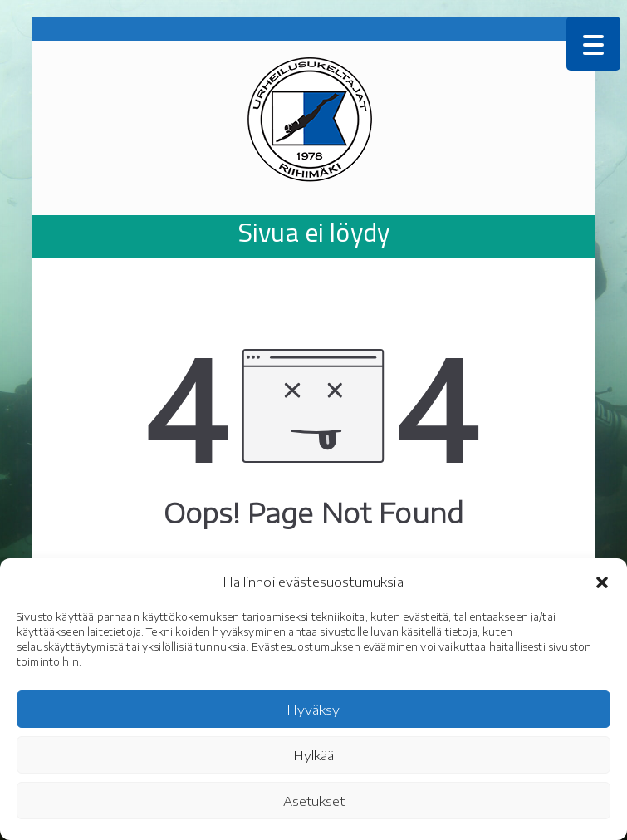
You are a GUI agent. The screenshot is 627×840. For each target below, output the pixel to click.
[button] (602, 582)
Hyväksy (313, 710)
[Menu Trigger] (593, 44)
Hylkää (314, 755)
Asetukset (314, 801)
